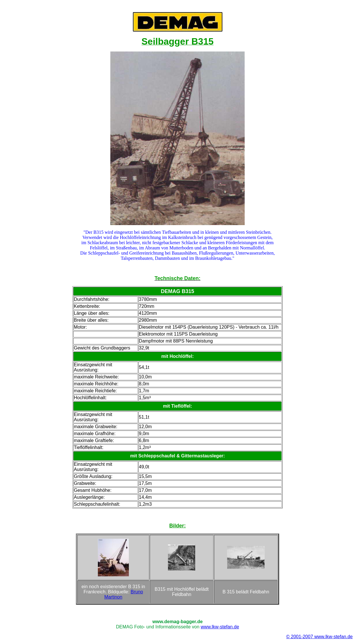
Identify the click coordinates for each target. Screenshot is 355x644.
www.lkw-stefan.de (220, 627)
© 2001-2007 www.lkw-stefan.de (319, 637)
